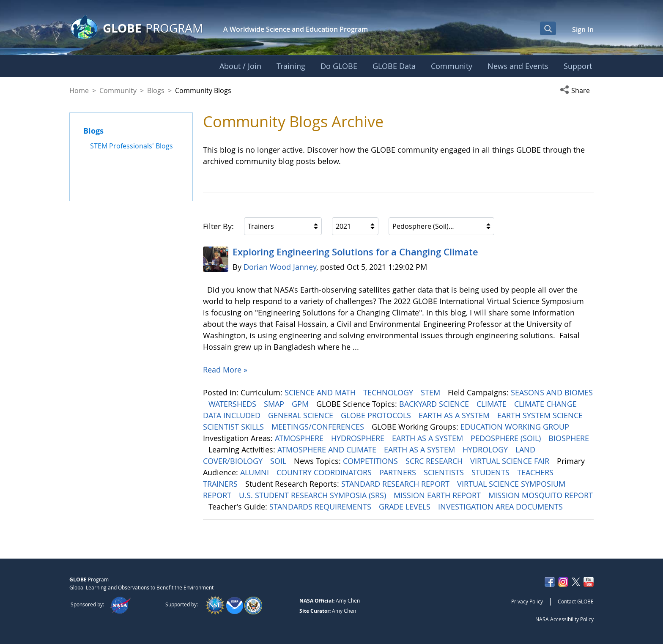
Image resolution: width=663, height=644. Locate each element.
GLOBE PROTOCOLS (377, 415)
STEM (431, 392)
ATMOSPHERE (300, 438)
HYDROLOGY (486, 449)
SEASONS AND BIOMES (552, 392)
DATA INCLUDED (233, 415)
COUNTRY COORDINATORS (325, 472)
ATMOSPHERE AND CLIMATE (328, 449)
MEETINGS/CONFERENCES (319, 427)
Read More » (225, 370)
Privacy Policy (527, 601)
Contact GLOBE (576, 601)
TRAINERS (221, 484)
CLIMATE (493, 404)
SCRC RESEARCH (435, 461)
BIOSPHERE (569, 438)
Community (118, 90)
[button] (577, 90)
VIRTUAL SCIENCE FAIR (511, 461)
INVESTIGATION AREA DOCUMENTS (501, 507)
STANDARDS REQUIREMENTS (321, 507)
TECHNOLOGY (389, 392)
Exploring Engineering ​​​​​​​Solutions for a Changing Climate (355, 252)
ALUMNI (256, 472)
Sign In (583, 30)
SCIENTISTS (445, 472)
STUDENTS (492, 472)
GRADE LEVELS (406, 507)
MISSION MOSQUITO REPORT (541, 495)
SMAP (275, 404)
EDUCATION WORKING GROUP (516, 427)
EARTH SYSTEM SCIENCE (541, 415)
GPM (301, 404)
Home (79, 90)
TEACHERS (536, 472)
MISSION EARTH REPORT (438, 495)
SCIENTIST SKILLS (234, 427)
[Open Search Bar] (548, 28)
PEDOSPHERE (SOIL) (507, 438)
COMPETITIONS (371, 461)
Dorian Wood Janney (280, 267)
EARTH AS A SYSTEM (455, 415)
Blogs (156, 90)
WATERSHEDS (233, 404)
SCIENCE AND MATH (321, 392)
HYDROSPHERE (359, 438)
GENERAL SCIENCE (302, 415)
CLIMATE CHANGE (547, 404)
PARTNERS (399, 472)
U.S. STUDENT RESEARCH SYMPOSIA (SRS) (314, 495)
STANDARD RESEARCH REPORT (396, 484)
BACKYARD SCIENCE (435, 404)
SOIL (279, 461)
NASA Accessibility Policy (564, 619)
